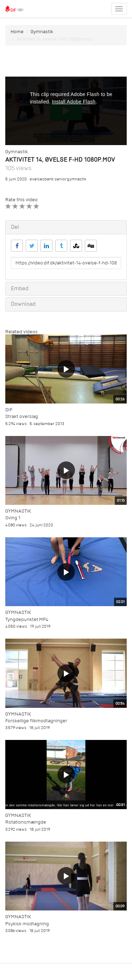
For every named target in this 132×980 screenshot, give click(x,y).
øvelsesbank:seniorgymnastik (58, 179)
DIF (9, 410)
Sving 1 (13, 518)
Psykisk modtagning (27, 924)
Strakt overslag (22, 416)
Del (15, 227)
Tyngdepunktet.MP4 (27, 619)
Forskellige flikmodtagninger (36, 721)
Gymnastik (42, 32)
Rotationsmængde (26, 822)
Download (23, 304)
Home (17, 32)
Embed (20, 288)
